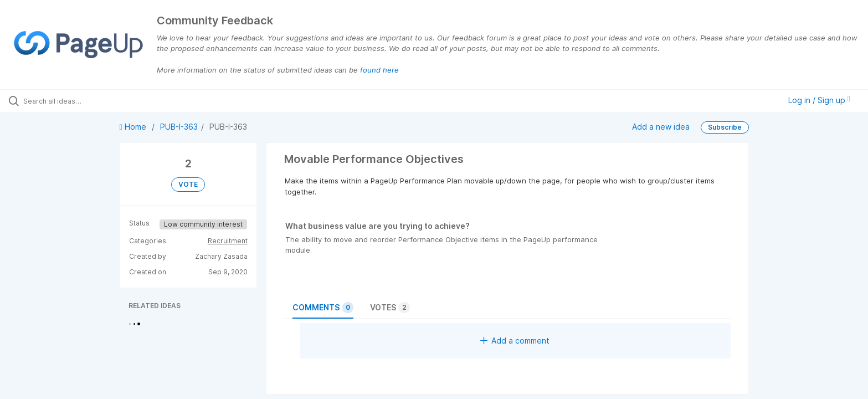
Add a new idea (661, 126)
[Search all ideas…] (101, 101)
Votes (390, 308)
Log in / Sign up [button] (819, 100)
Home (134, 127)
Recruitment (228, 241)
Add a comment (515, 341)
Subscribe (725, 127)
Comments (323, 308)
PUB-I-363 (179, 127)
